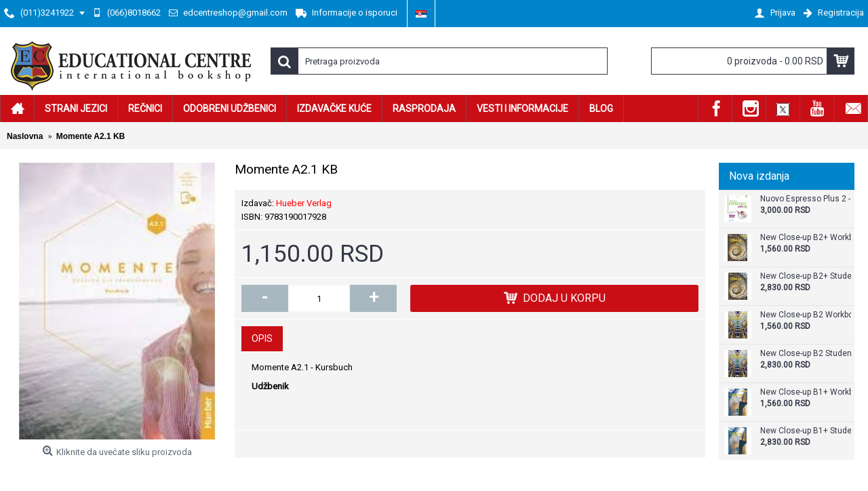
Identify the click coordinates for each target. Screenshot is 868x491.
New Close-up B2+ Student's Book (806, 276)
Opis (262, 338)
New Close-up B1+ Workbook (806, 392)
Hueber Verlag (304, 203)
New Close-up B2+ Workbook (806, 238)
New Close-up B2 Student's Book (806, 354)
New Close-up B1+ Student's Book (806, 431)
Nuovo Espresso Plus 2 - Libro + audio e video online (806, 199)
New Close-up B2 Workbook (806, 315)
